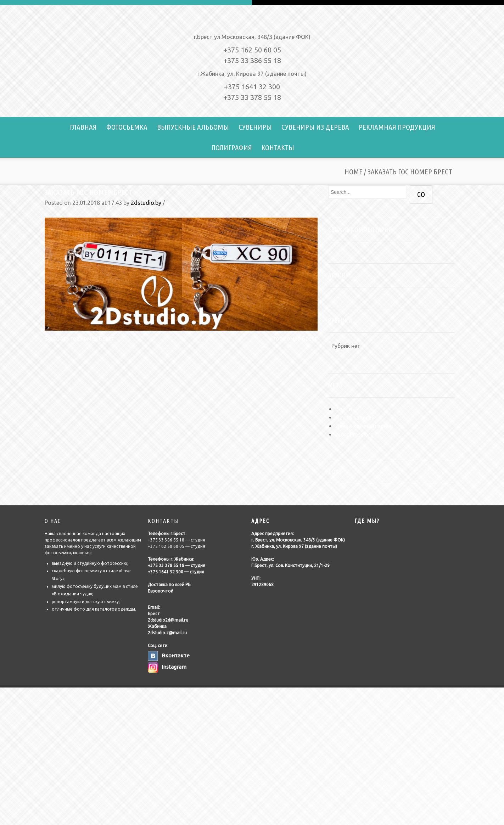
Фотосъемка (127, 127)
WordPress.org (354, 434)
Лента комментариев (364, 426)
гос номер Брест (296, 338)
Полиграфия (232, 147)
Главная (83, 127)
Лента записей (355, 417)
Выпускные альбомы (193, 127)
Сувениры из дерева (315, 127)
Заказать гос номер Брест (89, 192)
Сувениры (255, 127)
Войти (344, 409)
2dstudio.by (146, 203)
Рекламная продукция (397, 127)
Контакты (278, 147)
